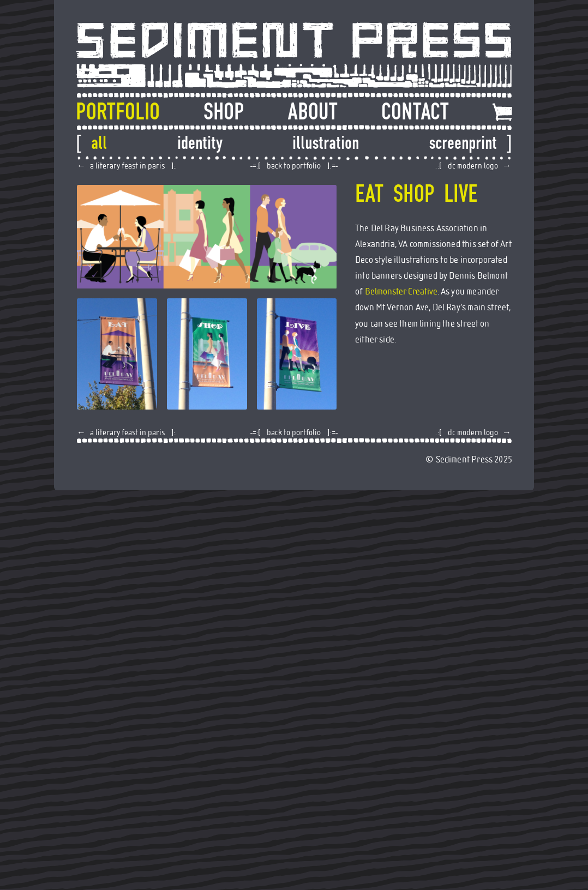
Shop (224, 112)
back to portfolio (294, 166)
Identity (200, 143)
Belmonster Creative (401, 292)
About (313, 112)
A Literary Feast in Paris (127, 166)
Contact (415, 112)
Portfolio (118, 112)
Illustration (326, 143)
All (99, 143)
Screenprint (463, 143)
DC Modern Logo (473, 166)
